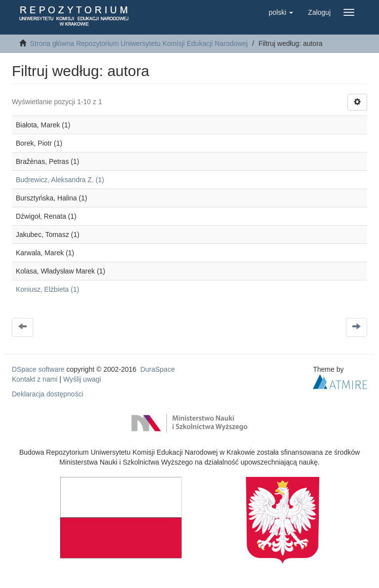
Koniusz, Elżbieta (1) (47, 289)
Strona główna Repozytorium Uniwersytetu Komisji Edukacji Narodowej (139, 43)
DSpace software (38, 369)
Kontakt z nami (35, 379)
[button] (281, 12)
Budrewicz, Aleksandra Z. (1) (60, 180)
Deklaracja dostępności (48, 394)
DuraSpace (157, 369)
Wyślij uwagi (82, 379)
